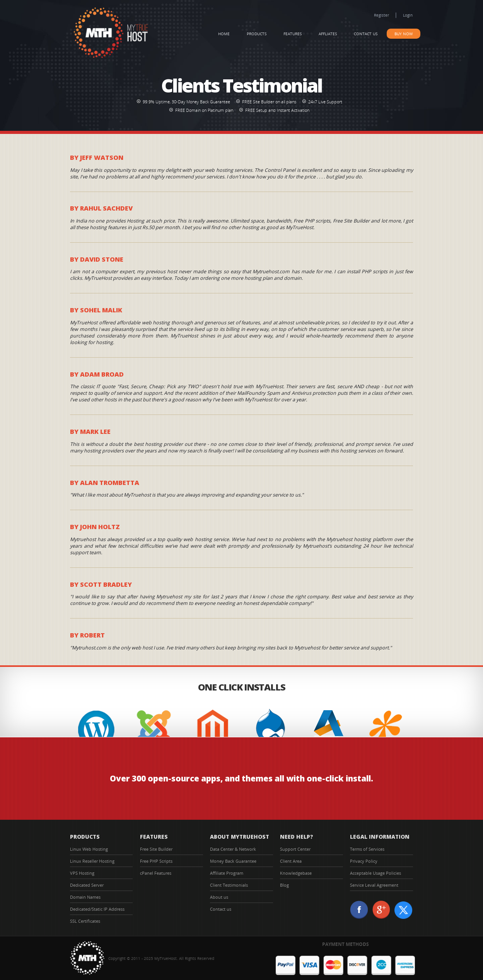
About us (219, 897)
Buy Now (404, 34)
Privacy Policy (364, 861)
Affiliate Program (227, 873)
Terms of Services (367, 849)
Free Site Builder (156, 849)
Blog (284, 885)
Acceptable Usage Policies (375, 873)
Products (257, 34)
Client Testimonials (229, 885)
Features (293, 34)
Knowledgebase (296, 873)
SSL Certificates (85, 921)
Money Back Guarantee (233, 861)
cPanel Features (156, 873)
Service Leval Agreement (374, 885)
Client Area (291, 861)
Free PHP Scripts (156, 861)
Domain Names (85, 897)
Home (224, 34)
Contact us (366, 34)
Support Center (295, 849)
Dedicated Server (87, 885)
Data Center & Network (233, 849)
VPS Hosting (82, 873)
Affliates (328, 34)
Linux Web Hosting (89, 849)
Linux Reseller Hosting (92, 861)
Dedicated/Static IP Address (97, 909)
